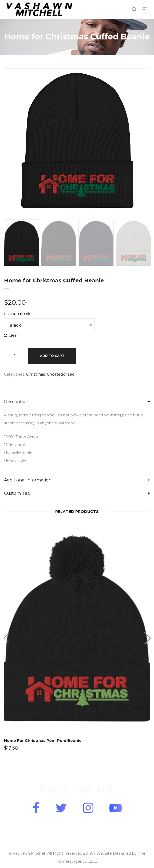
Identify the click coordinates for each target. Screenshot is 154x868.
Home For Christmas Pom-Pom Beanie (43, 741)
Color (17, 314)
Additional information (28, 480)
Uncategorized (61, 374)
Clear (13, 335)
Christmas (35, 374)
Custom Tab (17, 493)
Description (16, 402)
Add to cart (52, 356)
